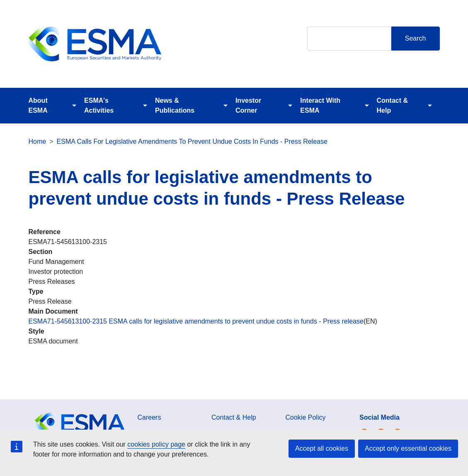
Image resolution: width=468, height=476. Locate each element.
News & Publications (175, 105)
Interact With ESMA (320, 105)
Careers (149, 417)
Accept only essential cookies (408, 448)
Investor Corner (248, 105)
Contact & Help (393, 105)
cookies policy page (156, 444)
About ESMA (38, 105)
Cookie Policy (306, 417)
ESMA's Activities (99, 105)
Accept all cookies (322, 448)
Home (38, 141)
